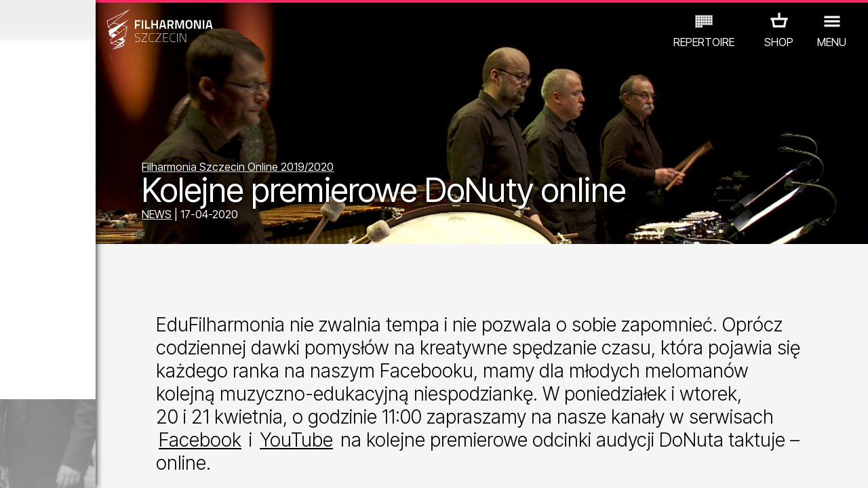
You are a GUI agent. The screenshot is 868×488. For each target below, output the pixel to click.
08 (136, 465)
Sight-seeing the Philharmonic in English (143, 279)
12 (206, 465)
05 (83, 465)
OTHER (110, 429)
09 (153, 465)
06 (100, 465)
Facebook (347, 476)
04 (65, 465)
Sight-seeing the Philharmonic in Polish (139, 355)
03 (48, 465)
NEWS (279, 218)
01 (13, 465)
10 (171, 465)
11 (188, 465)
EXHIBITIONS (164, 410)
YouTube (443, 476)
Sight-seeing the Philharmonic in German (145, 203)
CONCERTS (52, 410)
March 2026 (113, 20)
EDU (106, 410)
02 (31, 465)
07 (118, 465)
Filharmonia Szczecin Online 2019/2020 (360, 171)
